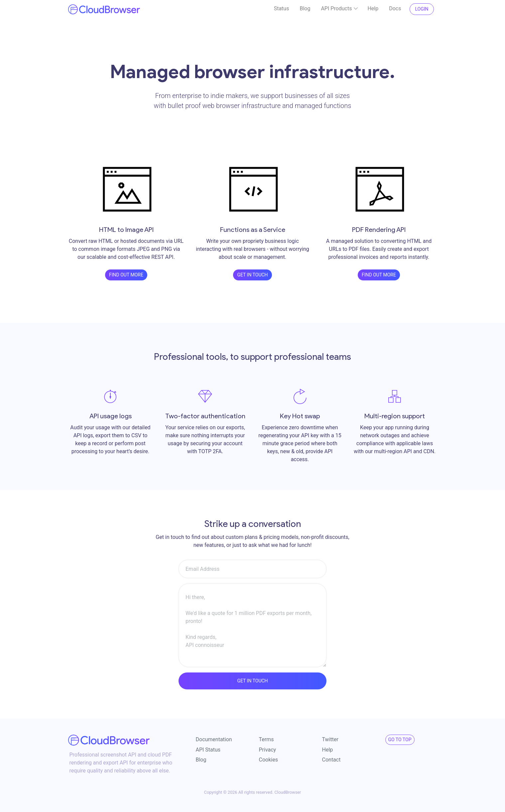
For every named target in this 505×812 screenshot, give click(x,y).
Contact (331, 759)
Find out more (126, 274)
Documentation (214, 739)
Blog (305, 8)
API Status (208, 749)
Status (282, 8)
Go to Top (400, 739)
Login (422, 9)
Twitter (330, 739)
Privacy (268, 749)
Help (373, 8)
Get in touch (252, 274)
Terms (266, 739)
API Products (341, 9)
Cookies (268, 759)
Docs (395, 8)
